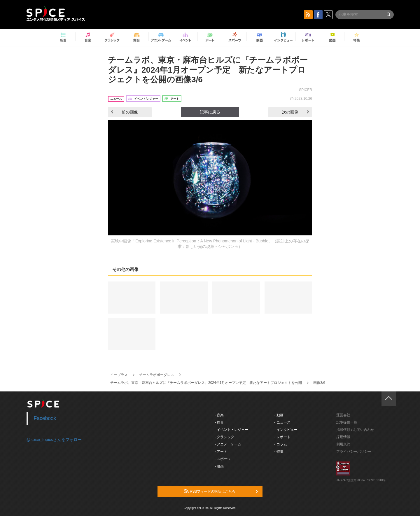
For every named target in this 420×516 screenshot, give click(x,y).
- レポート (282, 437)
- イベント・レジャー (231, 430)
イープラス (119, 375)
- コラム (281, 444)
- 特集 (279, 452)
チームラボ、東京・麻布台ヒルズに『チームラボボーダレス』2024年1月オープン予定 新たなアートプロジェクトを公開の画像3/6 (208, 70)
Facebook (45, 418)
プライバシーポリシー (354, 452)
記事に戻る (210, 112)
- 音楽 (219, 415)
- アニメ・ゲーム (228, 444)
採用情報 (343, 437)
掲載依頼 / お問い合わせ (355, 430)
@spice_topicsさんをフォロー (54, 440)
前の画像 (125, 112)
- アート (221, 452)
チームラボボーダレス (157, 375)
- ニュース (282, 422)
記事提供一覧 (347, 422)
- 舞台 (219, 422)
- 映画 (219, 466)
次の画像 (295, 112)
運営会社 (343, 415)
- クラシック (224, 437)
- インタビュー (286, 430)
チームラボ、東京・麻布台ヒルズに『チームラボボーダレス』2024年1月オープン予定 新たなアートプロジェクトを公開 (206, 383)
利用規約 (343, 444)
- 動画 (279, 415)
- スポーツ (223, 459)
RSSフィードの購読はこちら (221, 491)
